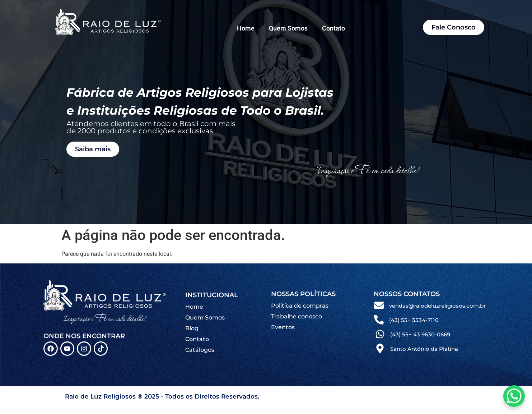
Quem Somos (288, 28)
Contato (333, 28)
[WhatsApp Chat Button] (514, 396)
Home (246, 28)
